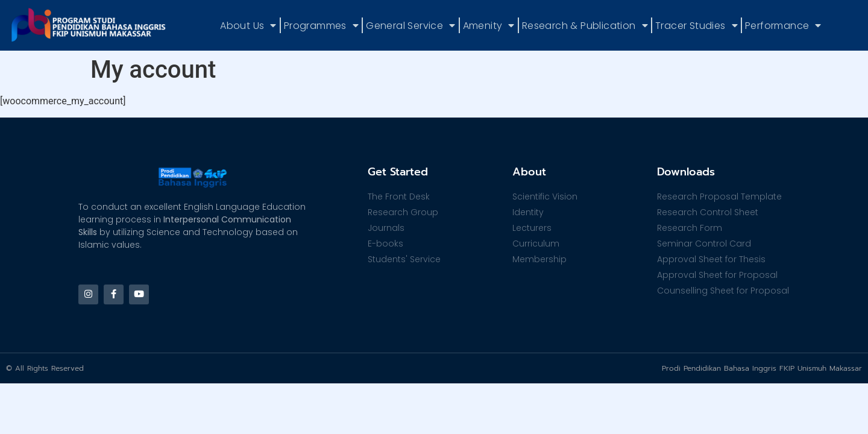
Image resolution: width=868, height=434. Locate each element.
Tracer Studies (697, 25)
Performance (783, 25)
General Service (410, 25)
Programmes (321, 25)
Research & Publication (585, 25)
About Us (248, 25)
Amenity (489, 25)
